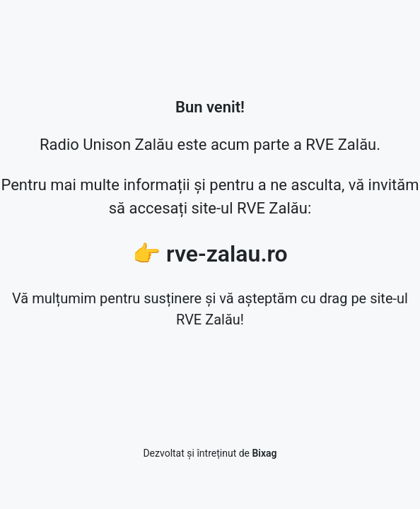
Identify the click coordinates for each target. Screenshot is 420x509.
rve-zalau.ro (227, 254)
